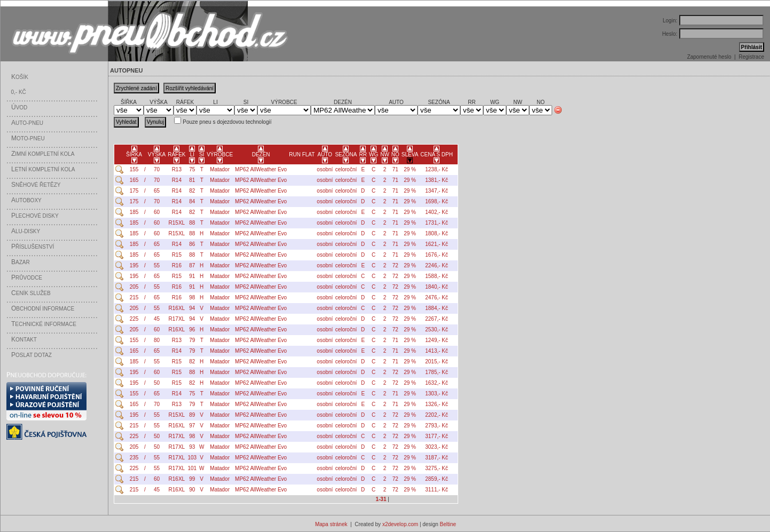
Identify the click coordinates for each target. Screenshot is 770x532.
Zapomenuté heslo (709, 57)
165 (134, 180)
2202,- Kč (437, 415)
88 (192, 223)
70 (157, 169)
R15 (177, 255)
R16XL (177, 308)
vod (19, 108)
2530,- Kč (437, 329)
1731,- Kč (437, 223)
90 (192, 490)
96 (192, 329)
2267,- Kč (437, 319)
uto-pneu (27, 123)
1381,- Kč (437, 180)
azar (21, 262)
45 (157, 319)
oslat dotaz (32, 355)
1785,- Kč (437, 372)
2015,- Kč (437, 362)
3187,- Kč (437, 458)
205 (134, 287)
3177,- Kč (437, 436)
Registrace (751, 57)
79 (192, 340)
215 (134, 297)
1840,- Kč (437, 287)
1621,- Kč (437, 244)
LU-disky (26, 231)
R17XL (177, 319)
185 (134, 212)
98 (192, 297)
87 (192, 265)
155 (134, 169)
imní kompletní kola (43, 154)
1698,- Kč (437, 201)
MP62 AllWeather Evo (261, 169)
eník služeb (31, 293)
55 (157, 265)
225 (134, 319)
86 (192, 244)
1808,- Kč (437, 233)
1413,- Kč (437, 351)
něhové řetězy (36, 185)
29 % (410, 169)
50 (157, 383)
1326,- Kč (437, 404)
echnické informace (44, 324)
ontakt (24, 340)
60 (157, 212)
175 (134, 191)
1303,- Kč (437, 394)
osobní (325, 169)
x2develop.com (400, 524)
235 (134, 458)
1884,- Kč (437, 308)
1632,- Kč (437, 383)
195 (134, 265)
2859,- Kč (437, 479)
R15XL (177, 223)
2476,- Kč (437, 297)
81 (192, 180)
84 (192, 201)
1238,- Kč (437, 169)
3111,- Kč (437, 490)
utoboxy (26, 200)
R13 (177, 169)
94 (192, 308)
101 (192, 468)
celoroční (346, 169)
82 (192, 191)
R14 (177, 180)
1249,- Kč (437, 340)
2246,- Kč (437, 265)
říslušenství (33, 247)
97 (192, 426)
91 (192, 276)
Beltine (448, 524)
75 (192, 169)
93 (192, 447)
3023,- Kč (437, 447)
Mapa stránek (331, 524)
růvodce (27, 278)
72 (395, 265)
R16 (177, 265)
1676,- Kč (437, 255)
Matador (220, 169)
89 (192, 415)
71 (395, 169)
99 (192, 479)
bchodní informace (43, 309)
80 (157, 340)
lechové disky (35, 216)
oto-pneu (28, 138)
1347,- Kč (437, 191)
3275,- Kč (437, 468)
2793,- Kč (437, 426)
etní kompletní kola (43, 169)
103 (192, 458)
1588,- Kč (437, 276)
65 (157, 191)
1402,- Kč (437, 212)
